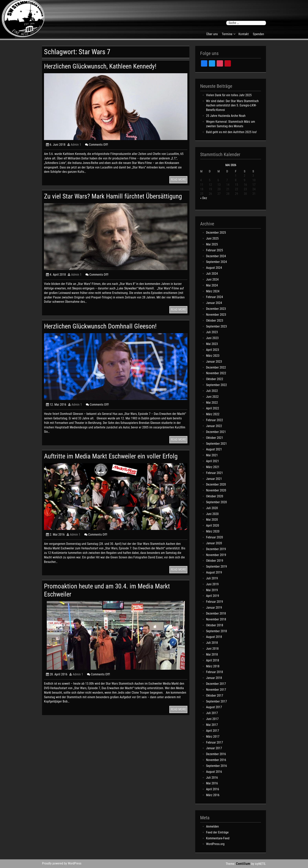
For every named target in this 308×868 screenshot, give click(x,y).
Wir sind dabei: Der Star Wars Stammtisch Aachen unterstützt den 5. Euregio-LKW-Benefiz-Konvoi (232, 106)
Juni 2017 (212, 719)
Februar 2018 (214, 672)
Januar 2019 (214, 608)
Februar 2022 (214, 420)
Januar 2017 (214, 748)
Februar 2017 (214, 742)
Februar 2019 (214, 602)
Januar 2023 (214, 362)
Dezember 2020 (216, 484)
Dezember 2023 (216, 309)
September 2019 (216, 567)
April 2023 (213, 350)
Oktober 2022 (215, 379)
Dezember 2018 (216, 613)
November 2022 (216, 373)
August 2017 (214, 707)
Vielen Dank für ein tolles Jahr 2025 (229, 95)
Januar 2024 (214, 303)
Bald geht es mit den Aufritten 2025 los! (231, 132)
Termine (227, 34)
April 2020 (213, 525)
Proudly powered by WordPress (62, 863)
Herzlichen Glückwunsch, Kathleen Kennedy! (107, 66)
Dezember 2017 (216, 684)
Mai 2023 (212, 344)
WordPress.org (215, 844)
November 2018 (216, 619)
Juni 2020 (212, 514)
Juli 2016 (212, 778)
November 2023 (216, 315)
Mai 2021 (212, 455)
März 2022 (213, 414)
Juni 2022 (212, 397)
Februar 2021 (214, 473)
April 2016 (213, 789)
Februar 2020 (214, 537)
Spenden (258, 34)
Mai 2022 (212, 403)
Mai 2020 (212, 520)
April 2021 (213, 461)
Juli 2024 (212, 274)
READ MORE (178, 180)
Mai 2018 (212, 654)
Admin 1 (74, 145)
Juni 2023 (212, 338)
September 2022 (216, 385)
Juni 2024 (212, 279)
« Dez (204, 198)
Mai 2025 (212, 244)
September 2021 (216, 444)
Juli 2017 (212, 713)
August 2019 (214, 572)
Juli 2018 (212, 643)
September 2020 (216, 502)
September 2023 (216, 326)
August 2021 (214, 449)
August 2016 (214, 772)
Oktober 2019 (215, 561)
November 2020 (216, 490)
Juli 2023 (212, 332)
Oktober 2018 (215, 625)
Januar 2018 (214, 678)
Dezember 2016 (216, 754)
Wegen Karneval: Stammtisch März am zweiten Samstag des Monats (231, 124)
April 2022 (213, 408)
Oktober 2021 (215, 438)
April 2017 (213, 731)
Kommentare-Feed (218, 838)
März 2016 (213, 795)
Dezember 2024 (216, 256)
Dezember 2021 (216, 432)
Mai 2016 (212, 783)
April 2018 (213, 660)
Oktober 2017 (215, 696)
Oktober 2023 (215, 321)
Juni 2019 (212, 584)
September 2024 (216, 262)
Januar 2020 (214, 543)
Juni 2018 (212, 649)
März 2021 (213, 467)
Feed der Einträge (217, 832)
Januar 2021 (214, 479)
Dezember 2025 (216, 233)
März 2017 (213, 737)
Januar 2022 (214, 426)
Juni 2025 (212, 238)
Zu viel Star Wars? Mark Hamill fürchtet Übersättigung (99, 200)
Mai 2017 (212, 725)
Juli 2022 (212, 391)
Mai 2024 (212, 285)
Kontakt (244, 34)
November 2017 (216, 690)
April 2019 (213, 596)
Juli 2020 (212, 508)
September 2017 (216, 701)
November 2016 (216, 760)
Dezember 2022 (216, 367)
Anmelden (212, 826)
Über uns (212, 34)
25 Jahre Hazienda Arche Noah (226, 116)
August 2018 (214, 637)
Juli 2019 (212, 578)
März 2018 (213, 666)
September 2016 (216, 766)
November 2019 (216, 555)
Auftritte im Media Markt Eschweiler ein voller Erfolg (108, 468)
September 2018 (216, 631)
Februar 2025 (214, 250)
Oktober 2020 (215, 496)
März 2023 (213, 356)
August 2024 (214, 268)
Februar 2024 (214, 297)
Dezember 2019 (216, 549)
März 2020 (213, 531)
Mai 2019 (212, 590)
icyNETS (260, 864)
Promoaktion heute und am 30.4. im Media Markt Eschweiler (114, 606)
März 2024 (213, 291)
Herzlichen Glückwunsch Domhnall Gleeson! (106, 334)
